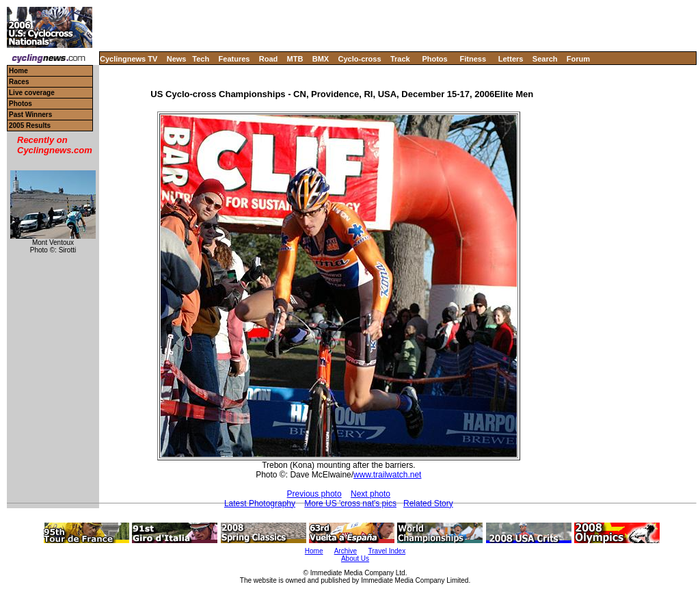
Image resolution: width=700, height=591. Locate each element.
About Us (355, 559)
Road (269, 59)
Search (545, 59)
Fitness (473, 59)
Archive (346, 551)
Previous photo (314, 494)
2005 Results (30, 126)
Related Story (428, 503)
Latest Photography (260, 503)
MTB (295, 59)
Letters (511, 59)
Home (18, 71)
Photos (434, 59)
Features (234, 59)
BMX (321, 59)
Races (19, 82)
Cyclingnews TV (129, 59)
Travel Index (387, 551)
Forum (578, 59)
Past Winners (30, 115)
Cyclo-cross (360, 59)
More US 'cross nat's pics (350, 503)
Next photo (371, 494)
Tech (201, 59)
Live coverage (32, 93)
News (177, 59)
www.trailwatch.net (387, 475)
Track (400, 59)
